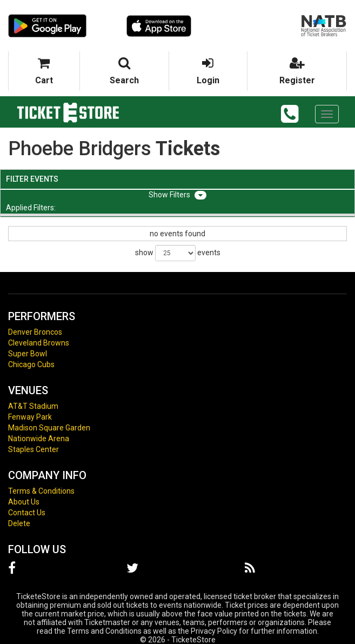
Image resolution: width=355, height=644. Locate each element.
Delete (19, 523)
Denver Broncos (35, 332)
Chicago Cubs (31, 364)
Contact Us (27, 513)
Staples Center (34, 449)
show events (178, 253)
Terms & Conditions (41, 491)
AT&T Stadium (33, 406)
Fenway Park (30, 417)
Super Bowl (28, 354)
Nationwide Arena (39, 439)
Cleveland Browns (39, 343)
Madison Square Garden (49, 428)
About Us (24, 502)
